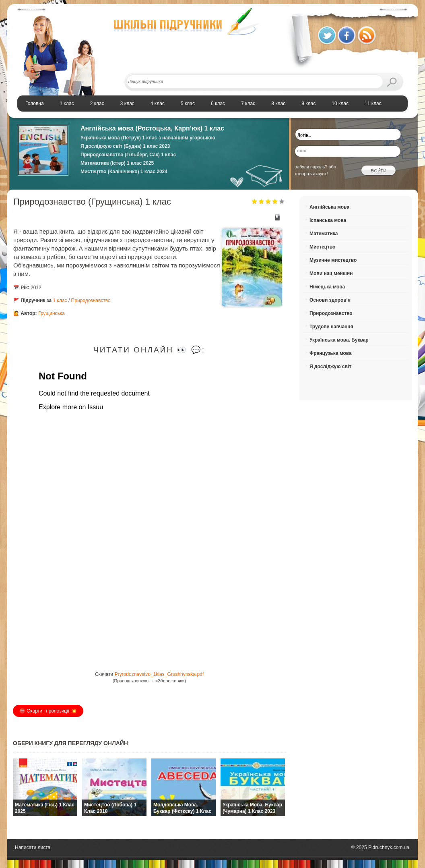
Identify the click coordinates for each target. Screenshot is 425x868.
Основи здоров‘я (330, 300)
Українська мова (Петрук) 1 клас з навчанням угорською (148, 138)
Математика (324, 234)
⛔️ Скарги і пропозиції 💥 (48, 711)
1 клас (61, 300)
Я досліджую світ (330, 367)
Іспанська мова (328, 220)
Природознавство (91, 300)
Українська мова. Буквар (339, 340)
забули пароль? (311, 167)
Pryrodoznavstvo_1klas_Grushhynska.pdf (159, 674)
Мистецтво (322, 247)
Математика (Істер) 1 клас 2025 (117, 163)
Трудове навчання (331, 327)
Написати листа (33, 847)
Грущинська (52, 313)
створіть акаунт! (312, 174)
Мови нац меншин (331, 273)
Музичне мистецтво (333, 260)
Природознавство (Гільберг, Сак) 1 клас (128, 155)
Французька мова (331, 353)
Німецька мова (327, 287)
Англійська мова (329, 207)
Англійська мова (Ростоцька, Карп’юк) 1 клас (152, 128)
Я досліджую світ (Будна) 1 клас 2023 (125, 146)
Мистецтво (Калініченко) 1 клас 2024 (124, 172)
